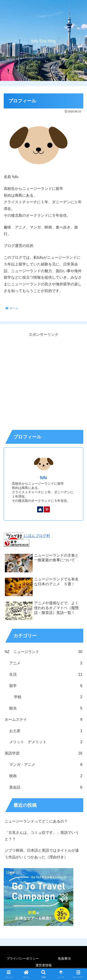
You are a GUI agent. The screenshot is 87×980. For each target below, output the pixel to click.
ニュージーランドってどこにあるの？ (36, 821)
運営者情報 (44, 965)
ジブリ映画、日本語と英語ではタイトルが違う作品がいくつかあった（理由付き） (42, 854)
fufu (44, 477)
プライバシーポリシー (23, 958)
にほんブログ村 (27, 536)
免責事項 (64, 958)
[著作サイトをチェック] (40, 509)
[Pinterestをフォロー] (47, 509)
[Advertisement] (43, 381)
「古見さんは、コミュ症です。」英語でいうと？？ (42, 836)
